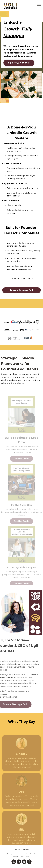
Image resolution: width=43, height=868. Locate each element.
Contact (28, 854)
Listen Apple (25, 856)
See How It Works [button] (19, 63)
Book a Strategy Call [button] (21, 290)
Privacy (9, 854)
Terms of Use (19, 854)
